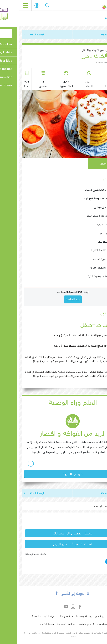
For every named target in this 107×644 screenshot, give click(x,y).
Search (28, 5)
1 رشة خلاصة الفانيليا (84, 250)
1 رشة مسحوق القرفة (83, 268)
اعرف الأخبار (30, 616)
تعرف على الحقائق (85, 616)
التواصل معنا (84, 624)
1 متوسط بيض (87, 242)
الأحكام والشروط (67, 624)
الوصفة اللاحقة (18, 35)
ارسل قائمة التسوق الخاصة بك (53, 292)
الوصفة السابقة (89, 35)
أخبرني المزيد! (53, 474)
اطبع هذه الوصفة (85, 506)
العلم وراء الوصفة (54, 403)
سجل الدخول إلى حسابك (53, 533)
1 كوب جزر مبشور (85, 207)
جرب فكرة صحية (65, 616)
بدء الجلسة (18, 6)
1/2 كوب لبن (88, 233)
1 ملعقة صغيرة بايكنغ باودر (80, 198)
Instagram (54, 607)
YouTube (47, 607)
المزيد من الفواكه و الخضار (76, 50)
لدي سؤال (98, 624)
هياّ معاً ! (17, 616)
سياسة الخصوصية (47, 624)
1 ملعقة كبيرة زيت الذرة (82, 276)
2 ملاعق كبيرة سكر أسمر (81, 216)
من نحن (100, 616)
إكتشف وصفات (47, 616)
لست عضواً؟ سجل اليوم (54, 544)
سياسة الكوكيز (28, 624)
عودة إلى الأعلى (53, 593)
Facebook (61, 607)
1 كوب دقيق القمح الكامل (81, 190)
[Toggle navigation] (6, 5)
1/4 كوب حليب (87, 224)
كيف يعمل (87, 164)
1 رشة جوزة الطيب (85, 259)
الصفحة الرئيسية (93, 18)
